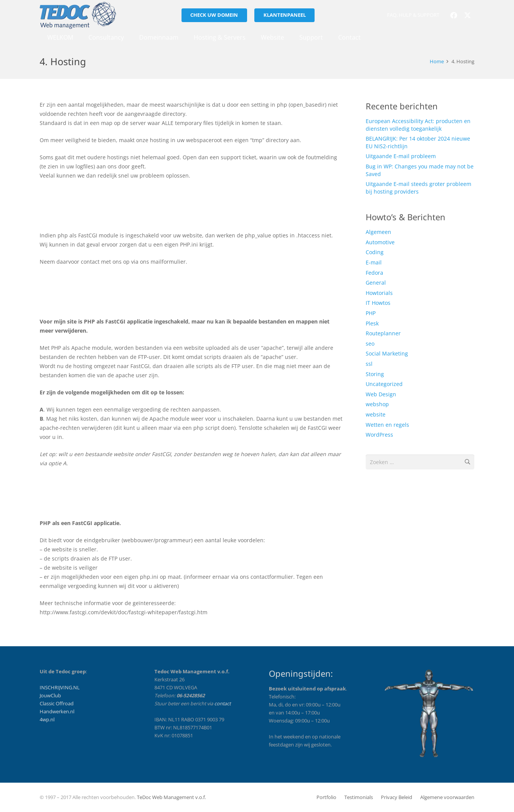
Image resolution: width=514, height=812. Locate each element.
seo (370, 344)
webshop (377, 404)
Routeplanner (383, 333)
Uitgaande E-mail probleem (401, 156)
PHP (371, 313)
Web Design (381, 394)
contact (222, 704)
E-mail (374, 262)
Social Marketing (387, 353)
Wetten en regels (387, 425)
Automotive (380, 242)
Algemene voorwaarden (447, 797)
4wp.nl (47, 720)
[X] (467, 15)
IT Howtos (378, 303)
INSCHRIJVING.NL (60, 688)
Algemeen (378, 232)
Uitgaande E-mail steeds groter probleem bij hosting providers (418, 188)
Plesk (372, 323)
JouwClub (50, 696)
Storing (375, 374)
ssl (369, 364)
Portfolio (326, 797)
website (376, 414)
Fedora (374, 273)
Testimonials (359, 797)
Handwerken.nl (57, 712)
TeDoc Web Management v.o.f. (171, 797)
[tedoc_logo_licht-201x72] (78, 15)
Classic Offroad (57, 704)
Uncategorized (384, 384)
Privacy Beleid (397, 797)
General (376, 283)
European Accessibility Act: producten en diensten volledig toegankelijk (418, 125)
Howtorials (379, 293)
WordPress (379, 435)
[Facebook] (454, 15)
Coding (375, 252)
